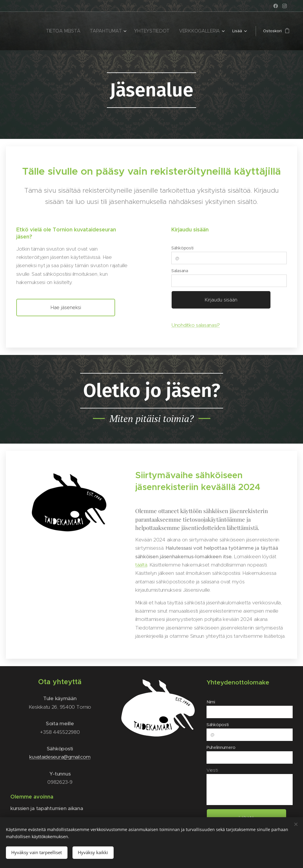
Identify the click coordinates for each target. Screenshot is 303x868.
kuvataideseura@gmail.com (60, 757)
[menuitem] (56, 31)
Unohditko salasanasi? (196, 325)
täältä (141, 565)
